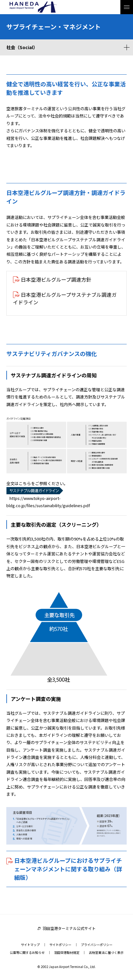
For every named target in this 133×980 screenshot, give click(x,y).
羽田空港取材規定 (67, 952)
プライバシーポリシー (97, 945)
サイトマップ (30, 945)
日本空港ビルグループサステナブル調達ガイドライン (65, 298)
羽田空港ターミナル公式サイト (69, 928)
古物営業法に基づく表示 (106, 952)
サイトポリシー (60, 945)
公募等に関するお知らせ (27, 952)
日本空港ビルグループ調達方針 (56, 279)
